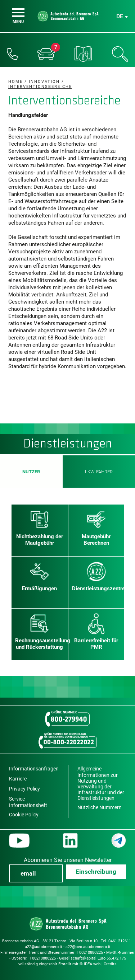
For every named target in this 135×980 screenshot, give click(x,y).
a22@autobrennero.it (44, 947)
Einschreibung (96, 872)
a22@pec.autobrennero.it (88, 947)
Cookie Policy (24, 815)
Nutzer (31, 472)
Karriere (18, 779)
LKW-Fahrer (99, 472)
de (120, 16)
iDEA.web (92, 964)
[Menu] (18, 13)
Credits (110, 964)
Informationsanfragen (34, 769)
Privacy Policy (24, 789)
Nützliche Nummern (100, 807)
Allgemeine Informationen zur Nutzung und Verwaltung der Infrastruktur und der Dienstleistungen (101, 783)
